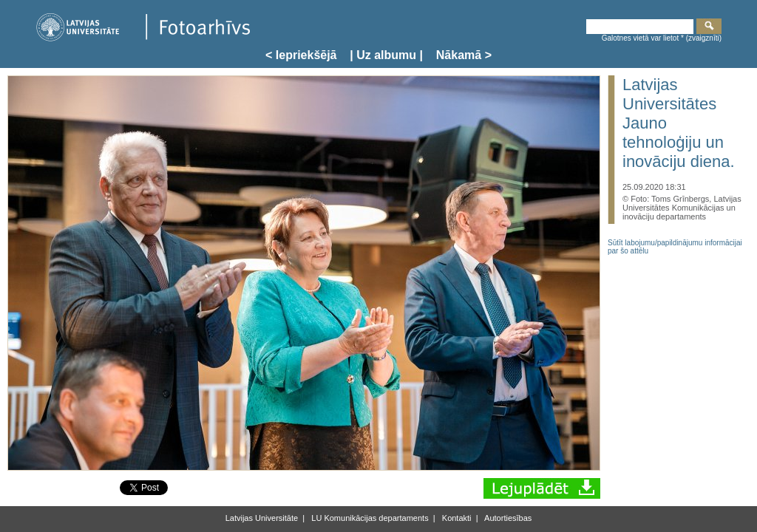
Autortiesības (508, 518)
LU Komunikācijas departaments (369, 518)
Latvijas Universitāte (262, 518)
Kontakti (456, 518)
